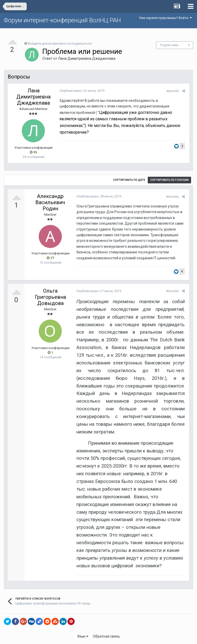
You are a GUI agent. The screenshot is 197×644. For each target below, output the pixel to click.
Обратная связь (106, 636)
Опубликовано (81, 91)
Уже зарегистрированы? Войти (165, 18)
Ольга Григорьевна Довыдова (50, 297)
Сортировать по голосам (169, 180)
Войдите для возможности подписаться (60, 43)
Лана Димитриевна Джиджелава (87, 58)
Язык (83, 636)
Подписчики (169, 45)
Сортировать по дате (129, 180)
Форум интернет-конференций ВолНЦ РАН (62, 20)
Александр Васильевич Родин (50, 202)
